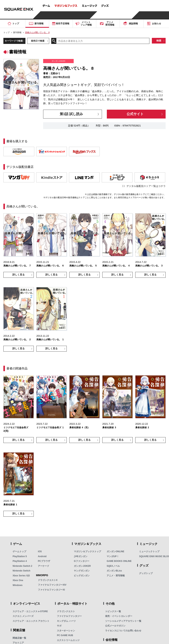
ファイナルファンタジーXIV (52, 585)
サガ (59, 626)
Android (42, 556)
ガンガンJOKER (82, 566)
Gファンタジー (81, 561)
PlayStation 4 (20, 561)
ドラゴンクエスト (66, 611)
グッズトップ (146, 573)
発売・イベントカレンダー (119, 616)
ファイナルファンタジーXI (51, 590)
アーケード (44, 566)
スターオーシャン (66, 631)
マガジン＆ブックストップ (87, 551)
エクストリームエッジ (68, 640)
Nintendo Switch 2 (22, 566)
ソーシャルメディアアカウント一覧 (123, 621)
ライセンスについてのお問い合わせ (123, 631)
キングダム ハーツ (66, 621)
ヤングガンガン (82, 571)
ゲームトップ (19, 551)
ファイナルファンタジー (69, 616)
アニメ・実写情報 (116, 576)
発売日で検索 (38, 41)
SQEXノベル (113, 566)
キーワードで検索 (14, 41)
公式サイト (135, 114)
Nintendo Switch (21, 571)
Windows (18, 585)
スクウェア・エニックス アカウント (31, 621)
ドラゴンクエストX (48, 580)
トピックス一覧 (113, 611)
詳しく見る (19, 275)
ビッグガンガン (82, 576)
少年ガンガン (81, 556)
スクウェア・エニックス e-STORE (30, 611)
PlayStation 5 (20, 556)
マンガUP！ (113, 556)
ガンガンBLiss (114, 571)
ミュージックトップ (149, 551)
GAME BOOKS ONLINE (119, 561)
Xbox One (18, 580)
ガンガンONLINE (115, 551)
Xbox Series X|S (21, 576)
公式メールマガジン (115, 626)
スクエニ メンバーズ (23, 616)
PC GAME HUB (65, 635)
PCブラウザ (44, 561)
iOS (40, 551)
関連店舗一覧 (19, 638)
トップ (6, 32)
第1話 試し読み (71, 114)
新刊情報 (17, 32)
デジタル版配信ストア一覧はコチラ (146, 186)
